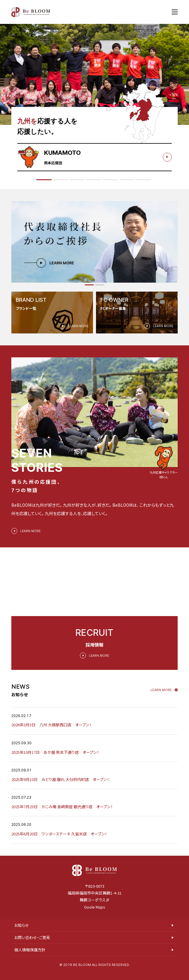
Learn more (161, 696)
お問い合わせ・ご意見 (32, 946)
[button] (89, 285)
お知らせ (22, 934)
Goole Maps (95, 915)
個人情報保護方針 (30, 958)
